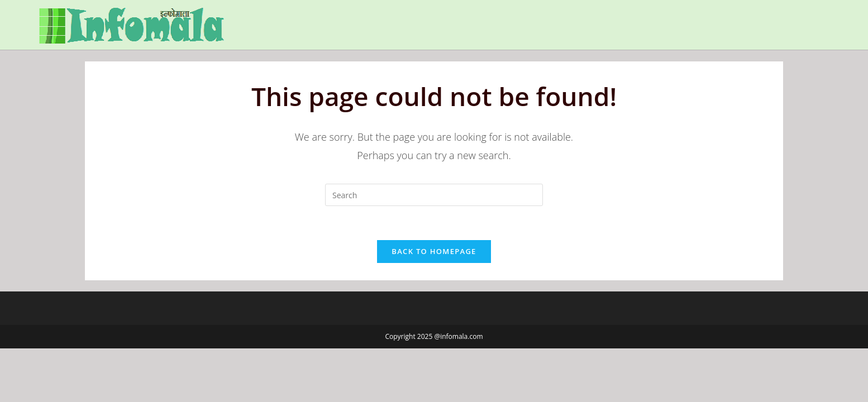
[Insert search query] (434, 195)
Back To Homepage (434, 251)
